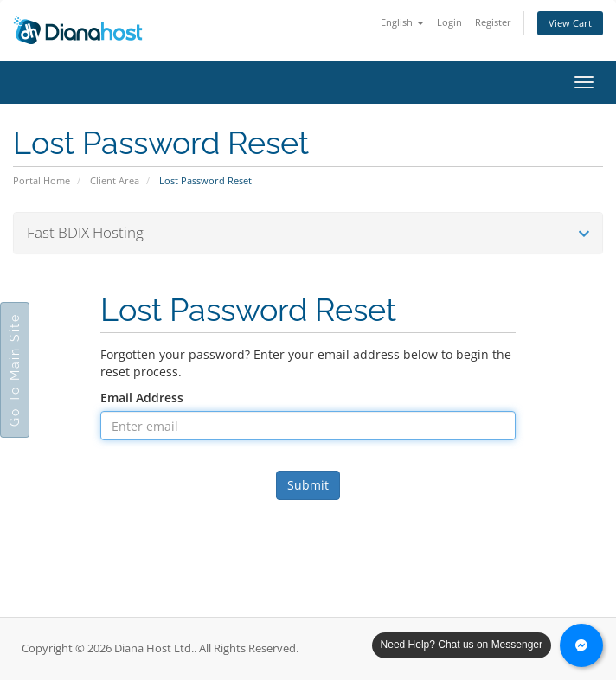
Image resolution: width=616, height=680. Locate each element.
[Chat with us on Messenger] (581, 645)
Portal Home (42, 180)
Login (449, 22)
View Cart (570, 23)
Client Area (115, 180)
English (402, 22)
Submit (308, 485)
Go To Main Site (15, 370)
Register (493, 22)
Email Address (142, 398)
